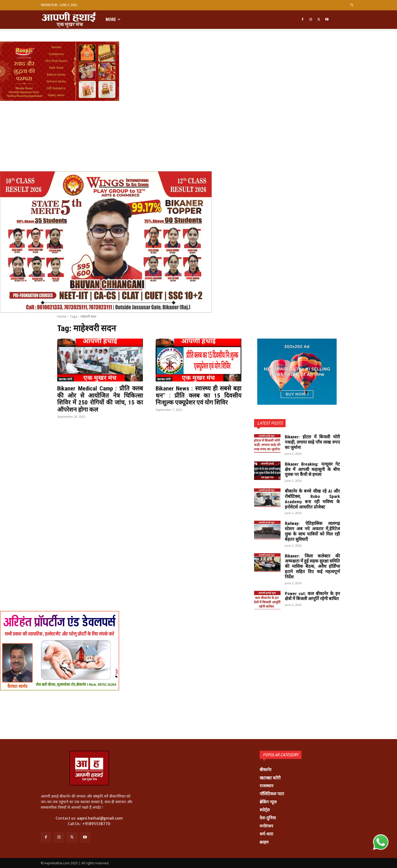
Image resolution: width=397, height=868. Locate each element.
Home (62, 316)
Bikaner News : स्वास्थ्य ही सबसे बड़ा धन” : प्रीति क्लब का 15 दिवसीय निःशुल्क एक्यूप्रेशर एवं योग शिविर (198, 395)
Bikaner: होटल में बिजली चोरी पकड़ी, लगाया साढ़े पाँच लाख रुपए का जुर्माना (312, 442)
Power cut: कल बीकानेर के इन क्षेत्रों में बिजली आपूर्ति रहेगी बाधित (312, 599)
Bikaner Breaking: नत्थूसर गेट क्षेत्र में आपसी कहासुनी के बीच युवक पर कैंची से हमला (312, 469)
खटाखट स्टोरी (66, 379)
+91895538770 (96, 824)
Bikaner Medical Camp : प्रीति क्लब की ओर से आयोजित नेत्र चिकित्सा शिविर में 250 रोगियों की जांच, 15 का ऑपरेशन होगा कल (100, 399)
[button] (352, 5)
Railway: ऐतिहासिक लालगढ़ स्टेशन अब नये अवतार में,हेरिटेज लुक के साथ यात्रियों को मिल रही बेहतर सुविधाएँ (312, 531)
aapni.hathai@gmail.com (100, 818)
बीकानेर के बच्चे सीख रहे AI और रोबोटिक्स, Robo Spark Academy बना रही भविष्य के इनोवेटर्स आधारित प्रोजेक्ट (312, 499)
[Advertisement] (159, 120)
